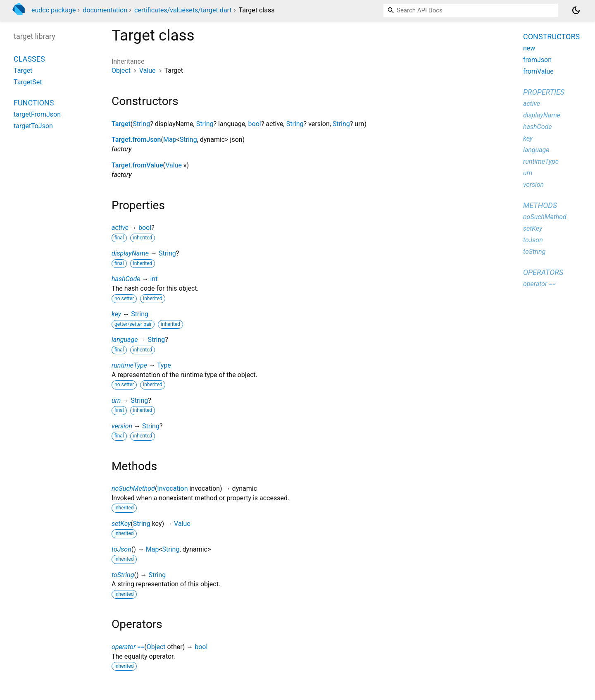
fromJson (537, 60)
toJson (121, 549)
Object (121, 70)
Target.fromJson (136, 140)
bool (255, 124)
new (529, 48)
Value (148, 70)
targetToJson (33, 126)
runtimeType (129, 365)
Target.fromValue (137, 165)
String (141, 124)
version (122, 426)
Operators (543, 272)
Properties (544, 92)
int (154, 279)
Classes (29, 59)
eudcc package (54, 10)
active (120, 228)
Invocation (172, 489)
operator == (128, 647)
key (116, 314)
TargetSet (28, 82)
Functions (34, 103)
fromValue (538, 71)
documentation (105, 10)
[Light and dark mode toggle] (576, 10)
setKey (121, 524)
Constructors (551, 37)
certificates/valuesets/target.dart (183, 10)
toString (123, 575)
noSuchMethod (133, 489)
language (125, 340)
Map (170, 140)
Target (121, 124)
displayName (130, 253)
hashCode (126, 279)
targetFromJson (37, 114)
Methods (540, 205)
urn (116, 400)
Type (164, 365)
